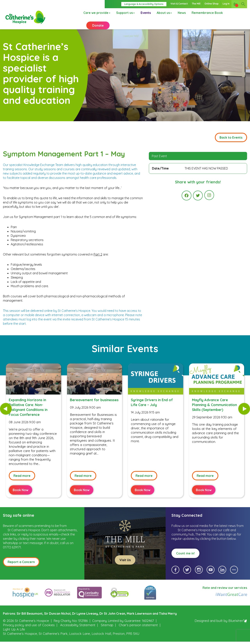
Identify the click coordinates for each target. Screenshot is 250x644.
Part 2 (98, 259)
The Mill (196, 4)
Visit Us (125, 565)
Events (146, 13)
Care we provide (97, 13)
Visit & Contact (179, 4)
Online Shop (212, 4)
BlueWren (238, 626)
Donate (98, 25)
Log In (226, 4)
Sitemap (107, 630)
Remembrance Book (207, 13)
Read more (22, 481)
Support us (125, 13)
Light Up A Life (14, 634)
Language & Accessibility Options (144, 4)
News (182, 13)
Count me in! (185, 558)
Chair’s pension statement (138, 630)
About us (164, 13)
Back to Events (231, 142)
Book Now (21, 495)
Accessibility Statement (78, 630)
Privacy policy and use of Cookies (29, 630)
